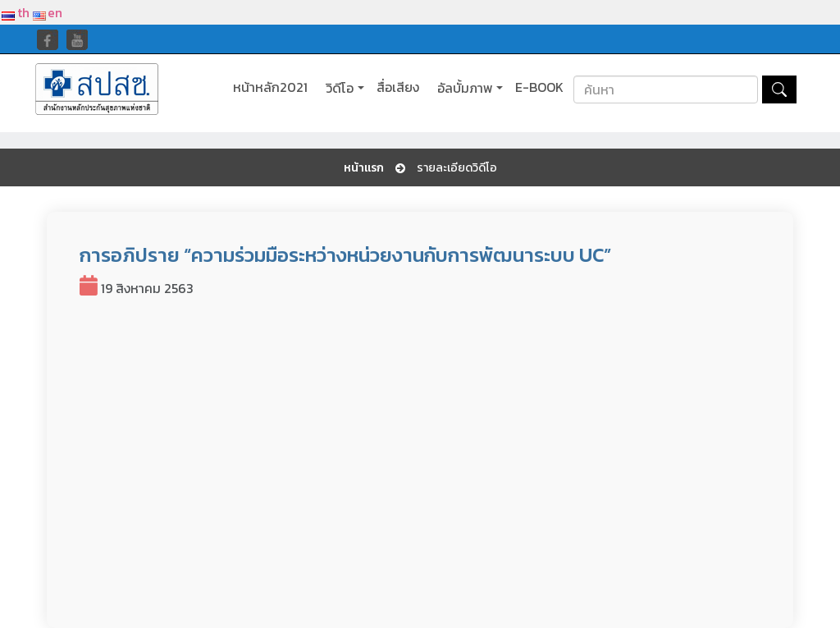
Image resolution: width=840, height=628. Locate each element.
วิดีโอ (340, 88)
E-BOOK (539, 87)
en (48, 12)
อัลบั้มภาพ (465, 88)
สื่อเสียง (398, 87)
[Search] (666, 89)
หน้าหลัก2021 (270, 87)
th (16, 12)
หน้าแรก (364, 168)
